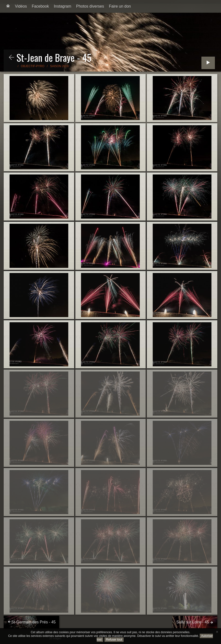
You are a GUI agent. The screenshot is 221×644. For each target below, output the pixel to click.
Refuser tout (114, 640)
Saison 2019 (59, 66)
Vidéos (21, 6)
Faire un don (120, 6)
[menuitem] (8, 6)
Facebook (40, 6)
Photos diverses (90, 6)
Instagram (63, 6)
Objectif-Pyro (33, 66)
